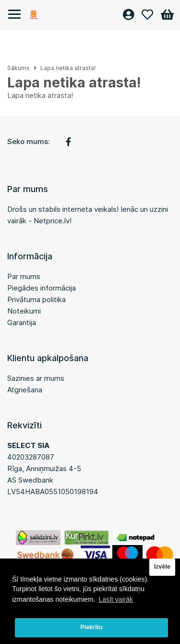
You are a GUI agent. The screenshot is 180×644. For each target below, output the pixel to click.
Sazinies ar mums (36, 378)
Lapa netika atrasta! (68, 68)
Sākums (18, 68)
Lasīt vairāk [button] (116, 599)
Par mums (24, 276)
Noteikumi (24, 311)
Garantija (22, 322)
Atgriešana (25, 390)
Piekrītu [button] (92, 627)
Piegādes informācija (42, 288)
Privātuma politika (36, 299)
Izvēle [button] (162, 567)
